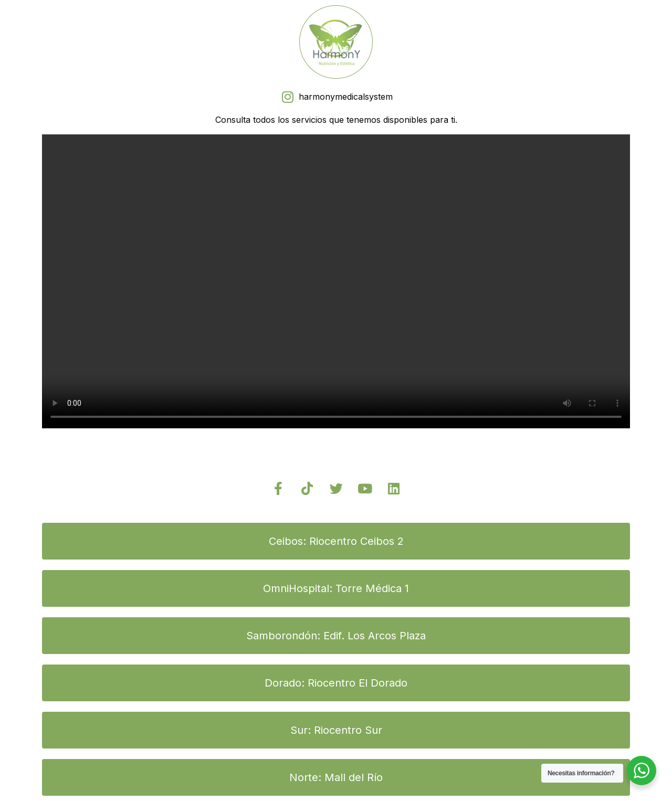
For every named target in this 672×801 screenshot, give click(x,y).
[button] (336, 541)
